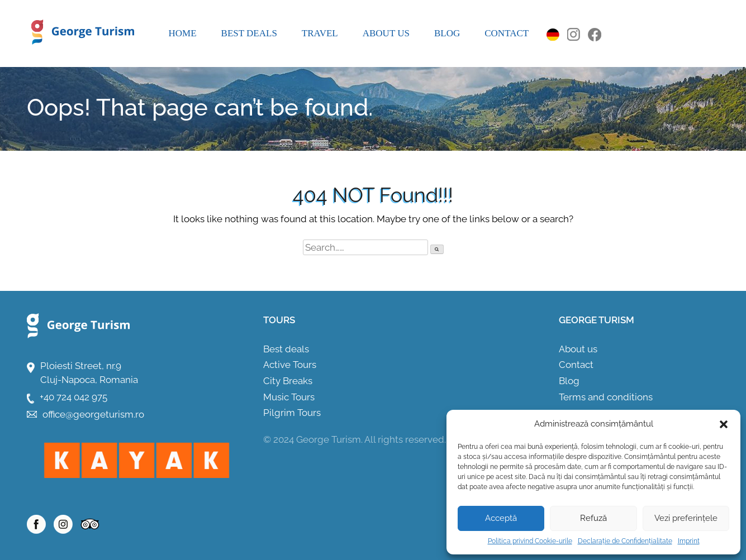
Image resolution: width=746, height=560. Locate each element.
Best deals (249, 33)
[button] (724, 424)
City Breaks (288, 381)
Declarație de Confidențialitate (625, 541)
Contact (507, 33)
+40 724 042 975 (73, 397)
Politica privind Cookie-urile (530, 541)
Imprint (689, 541)
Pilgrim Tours (292, 413)
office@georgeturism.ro (93, 414)
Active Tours (290, 365)
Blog (447, 33)
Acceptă (501, 518)
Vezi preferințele (686, 518)
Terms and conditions (606, 397)
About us (386, 33)
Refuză (593, 518)
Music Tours (289, 397)
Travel (320, 33)
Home (183, 33)
